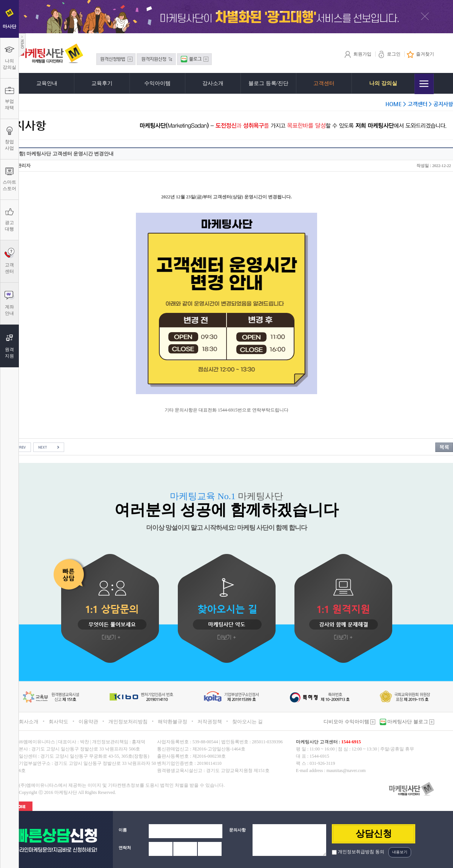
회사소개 (29, 722)
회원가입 (358, 54)
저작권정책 (210, 722)
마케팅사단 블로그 (410, 722)
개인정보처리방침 (128, 722)
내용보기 (400, 852)
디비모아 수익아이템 (349, 722)
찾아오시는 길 (247, 722)
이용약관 (88, 722)
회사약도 (59, 722)
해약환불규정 (173, 722)
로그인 (389, 54)
